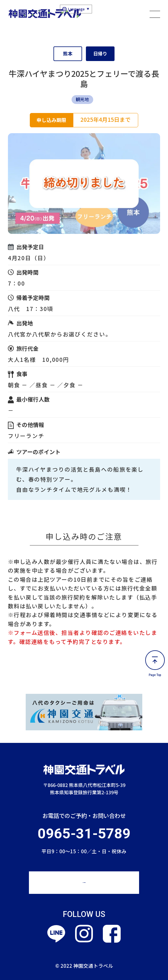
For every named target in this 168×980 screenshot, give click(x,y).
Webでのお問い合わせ (84, 882)
